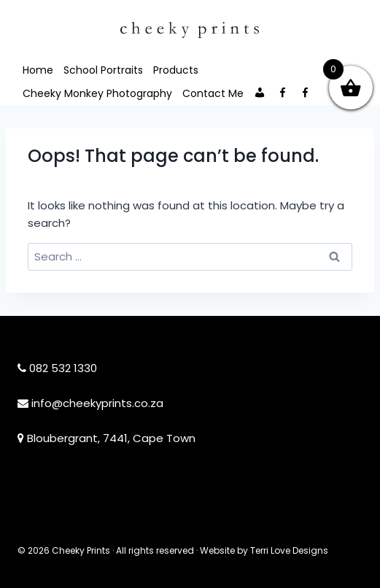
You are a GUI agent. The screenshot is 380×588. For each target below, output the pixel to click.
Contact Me (213, 93)
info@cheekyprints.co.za (97, 403)
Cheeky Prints (81, 550)
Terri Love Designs (289, 550)
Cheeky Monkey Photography (97, 93)
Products (176, 70)
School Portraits (103, 70)
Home (38, 70)
